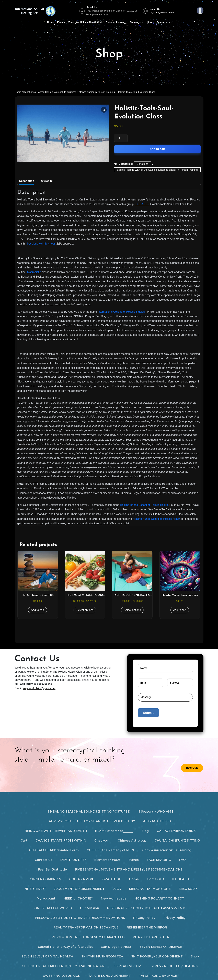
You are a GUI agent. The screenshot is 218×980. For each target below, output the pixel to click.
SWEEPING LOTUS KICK (62, 976)
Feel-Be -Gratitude (52, 870)
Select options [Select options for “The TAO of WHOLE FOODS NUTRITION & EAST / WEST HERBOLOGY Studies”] (85, 610)
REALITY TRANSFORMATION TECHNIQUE (86, 927)
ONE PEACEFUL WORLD (53, 908)
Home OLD (155, 879)
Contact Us (43, 860)
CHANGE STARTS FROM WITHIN (61, 841)
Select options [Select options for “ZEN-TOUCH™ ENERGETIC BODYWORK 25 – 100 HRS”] (132, 610)
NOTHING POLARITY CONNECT (159, 898)
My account (46, 898)
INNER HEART (35, 889)
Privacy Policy (144, 918)
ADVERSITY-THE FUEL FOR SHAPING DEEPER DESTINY (92, 821)
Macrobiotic (34, 272)
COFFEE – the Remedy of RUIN (110, 850)
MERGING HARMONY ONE (150, 889)
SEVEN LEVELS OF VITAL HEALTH (47, 956)
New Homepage (114, 898)
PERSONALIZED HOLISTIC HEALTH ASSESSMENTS (147, 908)
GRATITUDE (112, 879)
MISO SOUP (188, 889)
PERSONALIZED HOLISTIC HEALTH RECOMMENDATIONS (80, 918)
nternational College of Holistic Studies (122, 312)
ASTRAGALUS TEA (157, 821)
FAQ (182, 860)
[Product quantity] (121, 138)
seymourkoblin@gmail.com (39, 688)
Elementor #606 (107, 860)
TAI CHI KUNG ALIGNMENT (110, 976)
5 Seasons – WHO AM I (156, 812)
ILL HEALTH (181, 879)
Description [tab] (27, 181)
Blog (145, 831)
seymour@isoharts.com (162, 12)
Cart (24, 841)
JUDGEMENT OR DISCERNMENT (79, 889)
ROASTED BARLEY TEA (151, 937)
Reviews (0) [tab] (46, 181)
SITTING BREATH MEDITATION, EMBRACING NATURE (64, 966)
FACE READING (159, 860)
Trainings (137, 22)
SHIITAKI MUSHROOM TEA (102, 956)
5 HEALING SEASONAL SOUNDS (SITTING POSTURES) (89, 812)
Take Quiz (192, 768)
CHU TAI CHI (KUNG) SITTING (177, 841)
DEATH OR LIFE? (73, 860)
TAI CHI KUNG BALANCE (158, 976)
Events (61, 22)
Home (50, 22)
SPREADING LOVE (129, 966)
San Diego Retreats (116, 947)
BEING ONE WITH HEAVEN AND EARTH (56, 831)
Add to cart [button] (37, 610)
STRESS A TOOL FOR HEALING (174, 966)
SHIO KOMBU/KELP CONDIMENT (157, 956)
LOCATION (142, 204)
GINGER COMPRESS (45, 879)
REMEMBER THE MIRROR (147, 927)
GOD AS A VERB (82, 879)
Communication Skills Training (167, 850)
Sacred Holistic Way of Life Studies (66, 947)
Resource (164, 22)
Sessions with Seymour (41, 244)
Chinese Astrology (116, 22)
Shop (150, 22)
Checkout (102, 841)
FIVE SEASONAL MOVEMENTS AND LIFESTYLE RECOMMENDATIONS (129, 870)
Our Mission (89, 908)
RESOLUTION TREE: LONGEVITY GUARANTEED (88, 937)
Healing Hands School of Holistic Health (144, 505)
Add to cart (157, 149)
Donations (29, 92)
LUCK (117, 889)
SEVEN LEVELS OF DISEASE (161, 947)
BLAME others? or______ (114, 831)
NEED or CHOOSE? (78, 898)
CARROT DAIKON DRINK (176, 831)
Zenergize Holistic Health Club (85, 22)
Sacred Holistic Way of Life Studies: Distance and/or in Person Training (76, 92)
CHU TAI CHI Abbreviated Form (54, 850)
